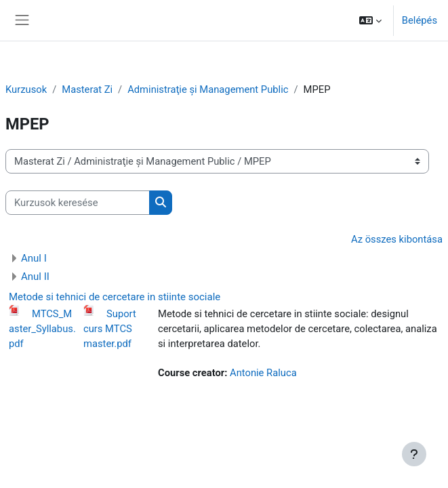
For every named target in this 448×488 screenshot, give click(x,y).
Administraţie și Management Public (208, 89)
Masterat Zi (87, 89)
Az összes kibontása (397, 239)
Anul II (35, 277)
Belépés (420, 20)
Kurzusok (26, 89)
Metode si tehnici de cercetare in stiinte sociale (115, 297)
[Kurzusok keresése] (78, 203)
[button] (370, 20)
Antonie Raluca (263, 373)
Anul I (34, 258)
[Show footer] (414, 454)
